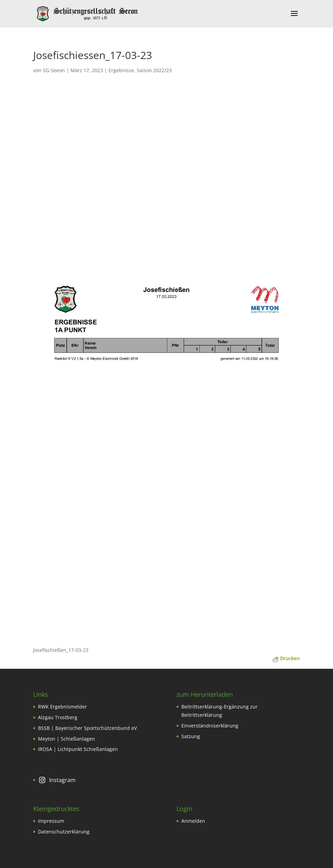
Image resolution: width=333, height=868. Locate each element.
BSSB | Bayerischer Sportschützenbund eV (87, 728)
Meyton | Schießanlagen (66, 739)
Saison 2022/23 (154, 70)
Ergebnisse (121, 70)
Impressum (51, 821)
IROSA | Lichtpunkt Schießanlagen (78, 749)
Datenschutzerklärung (64, 832)
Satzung (191, 736)
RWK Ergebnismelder (63, 707)
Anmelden (193, 821)
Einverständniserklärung (210, 726)
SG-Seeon (54, 70)
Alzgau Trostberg (58, 717)
